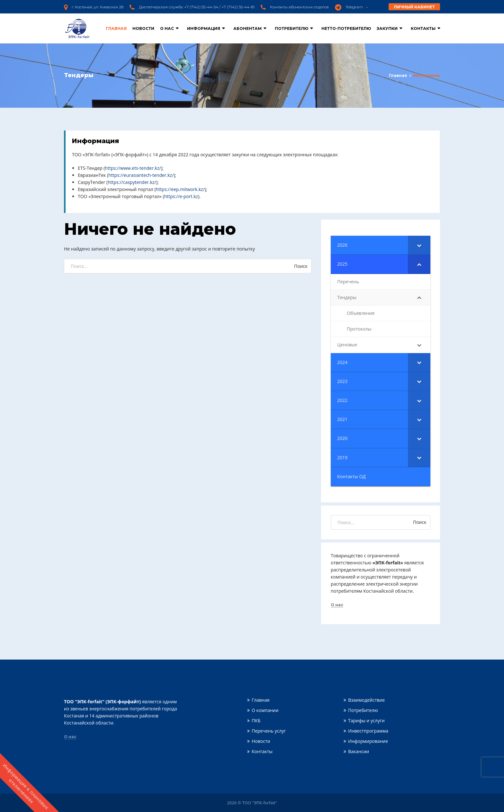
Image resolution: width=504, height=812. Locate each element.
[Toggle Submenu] (419, 245)
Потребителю (292, 28)
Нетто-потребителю (346, 28)
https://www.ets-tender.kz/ (133, 168)
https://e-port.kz (181, 196)
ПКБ (256, 721)
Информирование (368, 741)
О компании (265, 710)
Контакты (423, 28)
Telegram (357, 7)
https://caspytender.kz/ (132, 182)
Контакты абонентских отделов (299, 7)
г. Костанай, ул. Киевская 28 (98, 7)
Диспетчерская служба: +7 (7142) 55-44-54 (179, 7)
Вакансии (359, 751)
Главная (116, 28)
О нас (167, 28)
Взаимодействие (366, 700)
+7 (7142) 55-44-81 (238, 7)
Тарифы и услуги (366, 721)
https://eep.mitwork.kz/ (180, 189)
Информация (204, 28)
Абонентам (248, 28)
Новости (143, 28)
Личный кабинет (414, 7)
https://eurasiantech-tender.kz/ (141, 175)
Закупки (387, 28)
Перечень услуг (269, 731)
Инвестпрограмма (368, 731)
